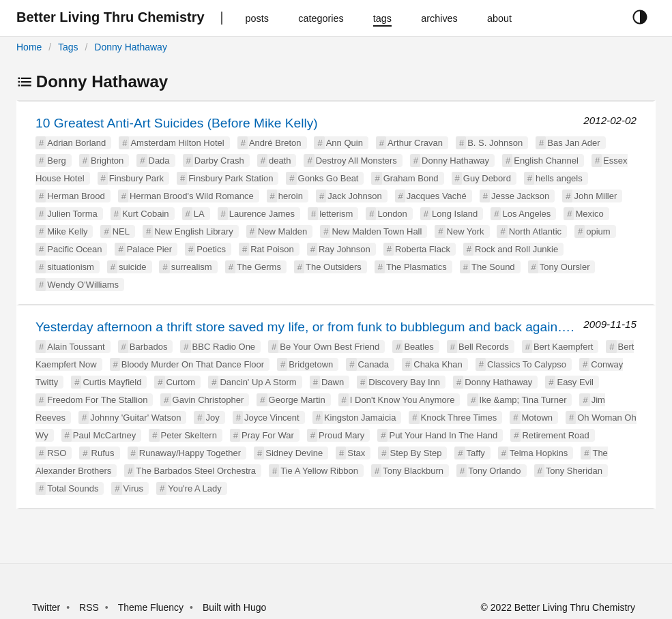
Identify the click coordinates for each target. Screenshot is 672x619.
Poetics (211, 249)
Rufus (103, 453)
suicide (132, 267)
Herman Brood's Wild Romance (192, 196)
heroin (291, 196)
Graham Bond (411, 178)
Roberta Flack (423, 249)
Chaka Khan (438, 364)
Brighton (107, 161)
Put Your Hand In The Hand (443, 435)
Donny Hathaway (131, 47)
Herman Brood (76, 196)
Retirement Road (555, 435)
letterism (336, 214)
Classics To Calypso (527, 364)
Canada (374, 364)
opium (598, 231)
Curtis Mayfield (112, 382)
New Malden (282, 231)
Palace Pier (149, 249)
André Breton (275, 143)
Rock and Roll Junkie (516, 249)
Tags (68, 47)
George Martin (297, 400)
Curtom (181, 382)
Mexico (589, 214)
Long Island (455, 214)
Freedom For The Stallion (97, 400)
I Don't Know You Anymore (403, 400)
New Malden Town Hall (377, 231)
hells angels (559, 178)
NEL (121, 231)
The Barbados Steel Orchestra (196, 471)
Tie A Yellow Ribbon (319, 471)
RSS (89, 607)
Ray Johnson (345, 249)
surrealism (192, 267)
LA (199, 214)
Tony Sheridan (574, 471)
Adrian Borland (76, 143)
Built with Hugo (234, 607)
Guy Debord (487, 178)
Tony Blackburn (413, 471)
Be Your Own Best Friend (330, 347)
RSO (57, 453)
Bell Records (484, 347)
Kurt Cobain (146, 214)
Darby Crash (219, 161)
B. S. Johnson (495, 143)
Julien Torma (72, 214)
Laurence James (262, 214)
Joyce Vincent (272, 418)
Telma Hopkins (539, 453)
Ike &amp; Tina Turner (523, 400)
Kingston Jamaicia (360, 418)
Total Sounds (73, 488)
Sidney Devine (294, 453)
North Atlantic (535, 231)
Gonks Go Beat (328, 178)
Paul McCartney (104, 435)
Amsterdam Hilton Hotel (177, 143)
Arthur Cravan (415, 143)
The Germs (259, 267)
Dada (159, 161)
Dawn (333, 382)
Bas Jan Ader (573, 143)
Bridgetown (311, 364)
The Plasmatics (417, 267)
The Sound (493, 267)
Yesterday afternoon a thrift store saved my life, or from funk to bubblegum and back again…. (305, 327)
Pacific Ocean (74, 249)
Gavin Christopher (208, 400)
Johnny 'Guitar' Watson (135, 418)
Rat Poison (272, 249)
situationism (71, 267)
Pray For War (268, 435)
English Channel (546, 161)
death (280, 161)
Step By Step (416, 453)
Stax (356, 453)
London (392, 214)
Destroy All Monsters (356, 161)
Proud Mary (341, 435)
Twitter (46, 607)
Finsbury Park (136, 178)
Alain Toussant (76, 347)
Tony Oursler (565, 267)
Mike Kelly (67, 231)
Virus (133, 488)
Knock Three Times (459, 418)
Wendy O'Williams (83, 285)
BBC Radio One (224, 347)
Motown (538, 418)
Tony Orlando (494, 471)
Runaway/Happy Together (190, 453)
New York (466, 231)
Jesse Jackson (520, 196)
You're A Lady (195, 488)
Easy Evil (575, 382)
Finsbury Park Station (231, 178)
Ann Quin (345, 143)
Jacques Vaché (437, 196)
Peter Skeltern (189, 435)
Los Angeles (526, 214)
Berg (56, 161)
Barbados (149, 347)
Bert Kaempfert (563, 347)
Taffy (476, 453)
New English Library (194, 231)
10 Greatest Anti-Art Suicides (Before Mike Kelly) (177, 123)
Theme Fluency (152, 607)
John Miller (595, 196)
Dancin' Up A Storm (258, 382)
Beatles (419, 347)
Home (29, 47)
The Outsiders (334, 267)
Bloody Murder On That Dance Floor (193, 364)
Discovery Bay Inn (404, 382)
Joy (213, 418)
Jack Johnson (355, 196)
